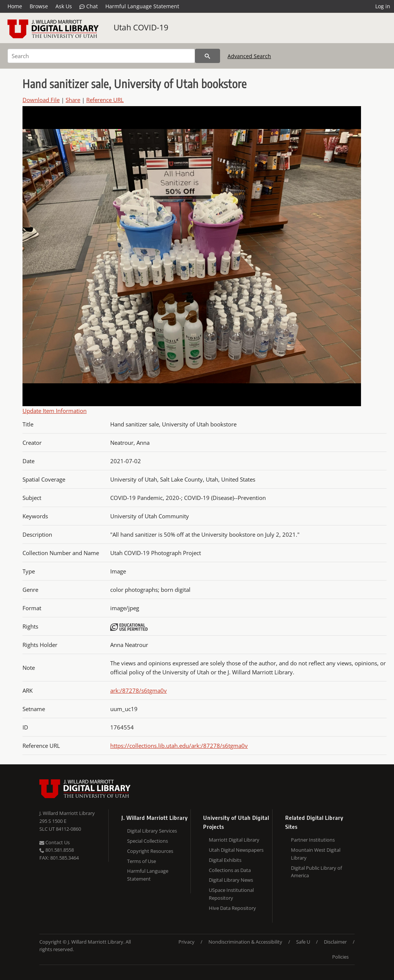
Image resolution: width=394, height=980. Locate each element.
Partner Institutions (313, 840)
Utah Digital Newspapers (236, 850)
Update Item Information (55, 411)
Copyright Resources (150, 851)
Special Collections (148, 841)
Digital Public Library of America (316, 872)
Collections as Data (230, 870)
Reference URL (105, 100)
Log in (383, 6)
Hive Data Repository (232, 908)
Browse (39, 6)
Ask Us (64, 6)
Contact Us (55, 842)
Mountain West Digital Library (316, 854)
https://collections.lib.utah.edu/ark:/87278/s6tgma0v (179, 746)
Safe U (303, 942)
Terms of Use (142, 861)
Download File (41, 100)
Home (15, 6)
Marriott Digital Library (234, 840)
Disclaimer (335, 942)
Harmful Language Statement (142, 6)
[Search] (101, 56)
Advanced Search (249, 56)
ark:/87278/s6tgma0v (139, 690)
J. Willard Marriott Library (67, 813)
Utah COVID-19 (141, 27)
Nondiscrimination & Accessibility (245, 942)
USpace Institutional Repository (231, 894)
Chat (89, 6)
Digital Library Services (152, 831)
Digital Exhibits (225, 860)
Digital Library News (231, 880)
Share (73, 100)
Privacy (187, 942)
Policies (340, 957)
